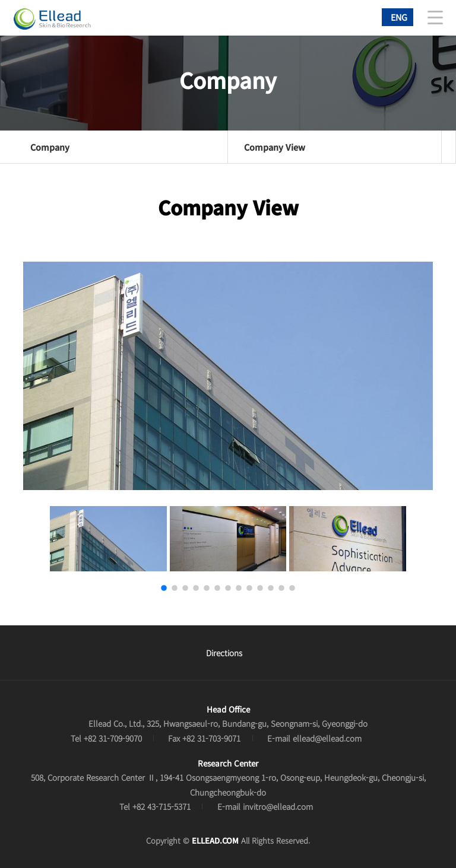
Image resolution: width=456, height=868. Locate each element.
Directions (224, 653)
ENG (399, 17)
